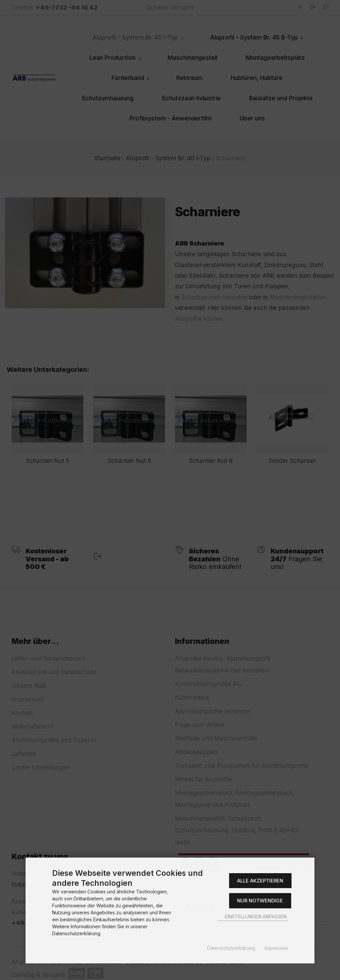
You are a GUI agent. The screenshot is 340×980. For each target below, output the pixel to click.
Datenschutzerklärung (231, 948)
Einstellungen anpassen (253, 916)
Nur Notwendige (260, 901)
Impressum (276, 948)
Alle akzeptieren (260, 881)
